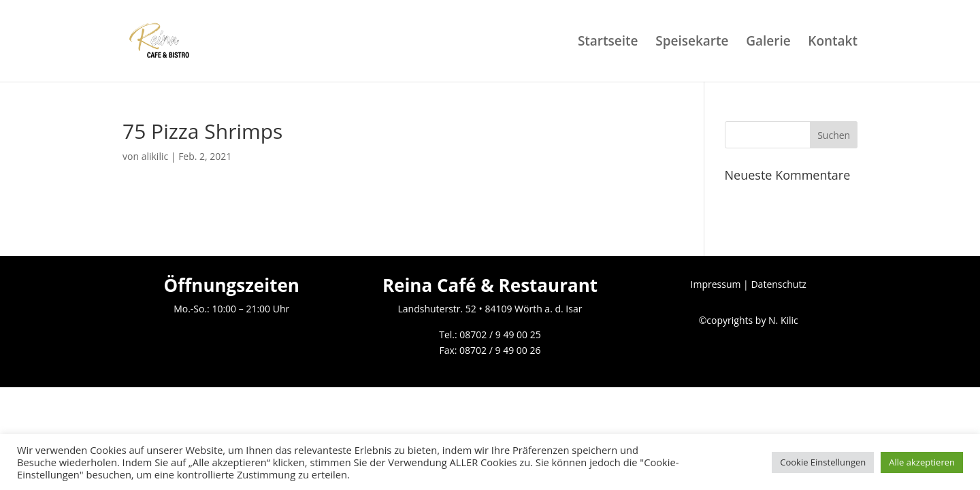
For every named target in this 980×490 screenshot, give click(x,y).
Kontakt (833, 43)
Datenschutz (778, 284)
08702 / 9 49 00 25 (500, 334)
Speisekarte (692, 43)
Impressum (716, 284)
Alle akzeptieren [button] (922, 462)
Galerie (768, 43)
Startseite (608, 43)
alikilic (155, 156)
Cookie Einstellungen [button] (823, 462)
